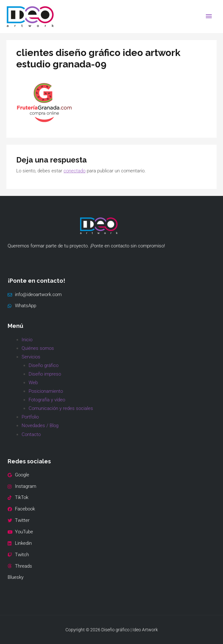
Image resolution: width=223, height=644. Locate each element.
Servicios (31, 357)
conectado (74, 171)
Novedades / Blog (40, 426)
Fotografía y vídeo (47, 400)
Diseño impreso (45, 374)
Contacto (31, 434)
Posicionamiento (46, 391)
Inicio (27, 340)
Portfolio (30, 417)
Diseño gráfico (44, 365)
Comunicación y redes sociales (61, 408)
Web (33, 383)
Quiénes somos (38, 348)
